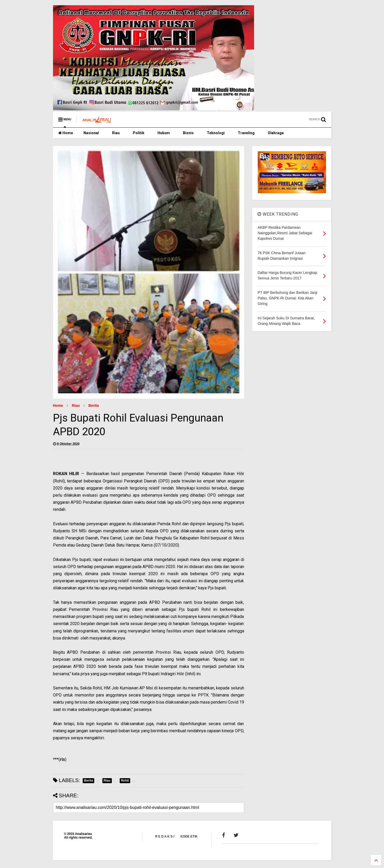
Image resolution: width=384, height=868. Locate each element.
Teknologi (216, 133)
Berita (94, 406)
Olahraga (276, 133)
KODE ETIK (189, 836)
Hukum (164, 133)
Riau (116, 133)
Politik (139, 133)
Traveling (246, 133)
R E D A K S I (165, 836)
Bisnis (188, 133)
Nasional (91, 133)
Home (66, 133)
